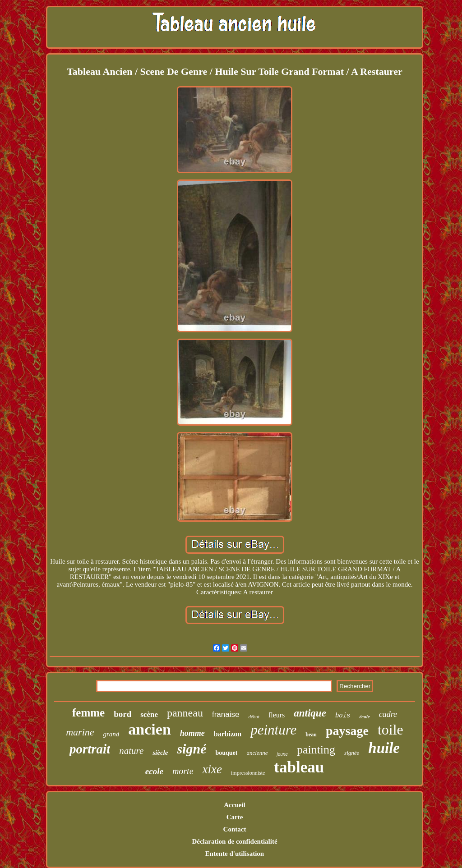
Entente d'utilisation (235, 854)
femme (88, 713)
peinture (273, 730)
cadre (388, 714)
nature (131, 751)
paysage (347, 731)
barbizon (228, 734)
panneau (185, 713)
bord (122, 714)
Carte (235, 817)
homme (192, 733)
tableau (299, 767)
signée (352, 753)
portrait (90, 749)
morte (183, 771)
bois (343, 716)
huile (384, 748)
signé (192, 749)
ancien (149, 729)
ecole (154, 771)
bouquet (226, 753)
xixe (212, 769)
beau (311, 735)
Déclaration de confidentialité (234, 841)
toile (390, 730)
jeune (282, 754)
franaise (226, 714)
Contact (235, 829)
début (254, 716)
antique (310, 713)
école (364, 716)
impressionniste (248, 773)
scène (149, 714)
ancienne (257, 753)
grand (111, 734)
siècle (160, 753)
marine (80, 732)
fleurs (277, 715)
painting (316, 750)
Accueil (234, 805)
